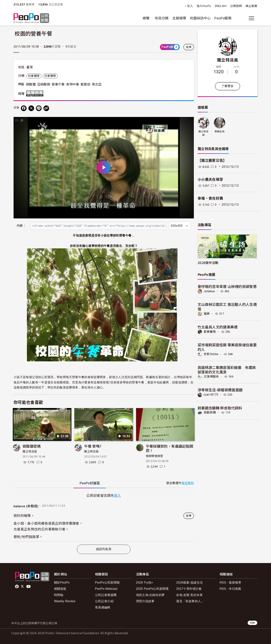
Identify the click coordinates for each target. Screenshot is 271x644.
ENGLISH (221, 6)
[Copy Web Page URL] (46, 108)
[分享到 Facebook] (24, 108)
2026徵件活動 (208, 263)
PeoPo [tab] (90, 483)
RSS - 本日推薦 (230, 589)
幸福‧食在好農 (210, 198)
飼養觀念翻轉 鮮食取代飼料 (220, 408)
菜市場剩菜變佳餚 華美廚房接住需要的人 (227, 347)
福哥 (207, 314)
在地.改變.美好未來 (189, 595)
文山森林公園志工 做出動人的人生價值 (227, 306)
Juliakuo (209, 291)
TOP (252, 623)
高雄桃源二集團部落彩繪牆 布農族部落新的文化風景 (227, 369)
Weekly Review (65, 601)
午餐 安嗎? (93, 446)
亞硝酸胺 (44, 84)
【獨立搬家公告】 (212, 161)
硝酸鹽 (31, 84)
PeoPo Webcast (106, 589)
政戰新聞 (210, 412)
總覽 (146, 18)
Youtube (29, 587)
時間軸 (59, 595)
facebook (17, 587)
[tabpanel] (104, 517)
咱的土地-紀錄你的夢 (150, 595)
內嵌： (21, 226)
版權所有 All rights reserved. (36, 93)
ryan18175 (211, 394)
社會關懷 (34, 76)
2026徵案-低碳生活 (189, 583)
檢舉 (189, 47)
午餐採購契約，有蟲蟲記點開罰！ (170, 448)
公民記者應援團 (106, 595)
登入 (190, 6)
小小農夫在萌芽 (210, 180)
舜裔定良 (220, 132)
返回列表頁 (104, 549)
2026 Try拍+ (145, 583)
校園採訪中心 (200, 18)
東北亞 (97, 84)
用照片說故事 (145, 601)
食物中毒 (73, 84)
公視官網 (236, 6)
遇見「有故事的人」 (190, 601)
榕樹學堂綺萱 (155, 456)
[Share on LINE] (39, 108)
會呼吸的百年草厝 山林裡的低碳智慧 (227, 286)
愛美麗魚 (210, 332)
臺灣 (30, 67)
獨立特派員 (30, 452)
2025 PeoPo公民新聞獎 (152, 589)
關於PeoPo (62, 583)
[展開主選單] (251, 18)
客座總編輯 (103, 607)
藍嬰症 (85, 84)
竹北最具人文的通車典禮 (218, 327)
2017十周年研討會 (189, 589)
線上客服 (251, 6)
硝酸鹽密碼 (32, 446)
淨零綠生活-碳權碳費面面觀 (220, 390)
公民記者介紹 (104, 601)
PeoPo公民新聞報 (107, 583)
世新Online (211, 354)
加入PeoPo (204, 6)
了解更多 (227, 86)
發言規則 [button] (188, 483)
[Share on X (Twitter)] (31, 108)
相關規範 (60, 589)
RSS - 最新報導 (230, 583)
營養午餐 (58, 84)
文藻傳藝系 (211, 377)
